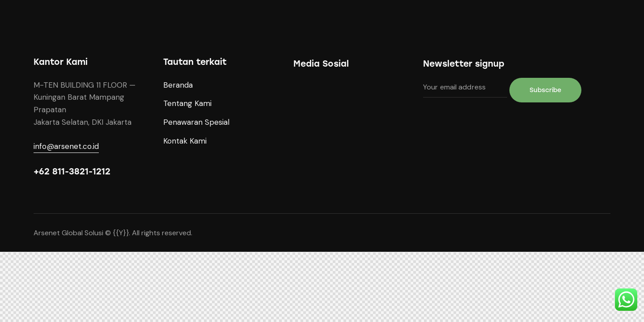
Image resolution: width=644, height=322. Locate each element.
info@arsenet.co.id (66, 146)
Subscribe (545, 90)
